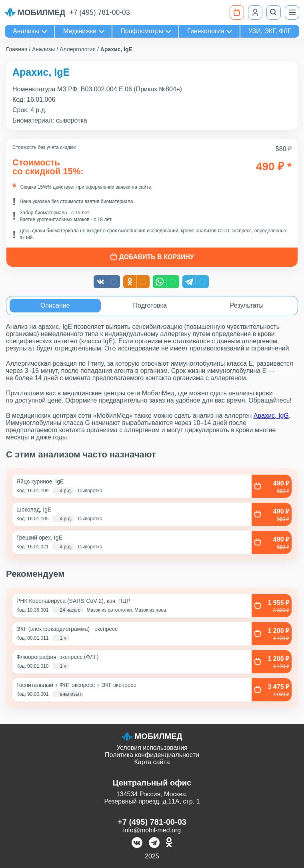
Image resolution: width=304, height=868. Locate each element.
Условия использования (152, 748)
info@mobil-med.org (152, 830)
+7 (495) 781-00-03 (100, 12)
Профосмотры (142, 31)
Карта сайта (152, 762)
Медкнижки (80, 31)
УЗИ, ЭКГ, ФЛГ (270, 31)
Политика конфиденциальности (152, 755)
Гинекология (206, 31)
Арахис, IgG (271, 416)
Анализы (26, 31)
